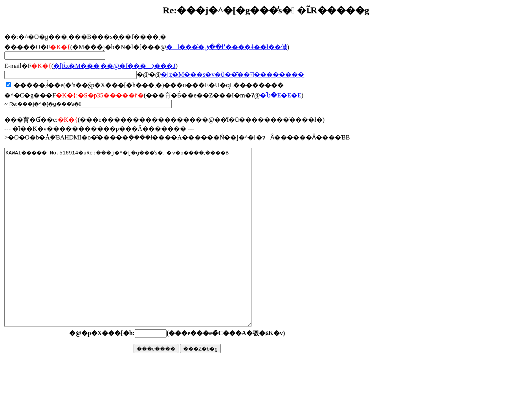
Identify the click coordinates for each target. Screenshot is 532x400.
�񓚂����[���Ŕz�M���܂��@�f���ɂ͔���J (115, 66)
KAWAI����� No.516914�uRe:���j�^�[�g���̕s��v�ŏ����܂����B (143, 255)
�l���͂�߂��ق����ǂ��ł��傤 (227, 47)
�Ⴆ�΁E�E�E (280, 95)
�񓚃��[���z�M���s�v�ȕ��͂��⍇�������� (232, 74)
